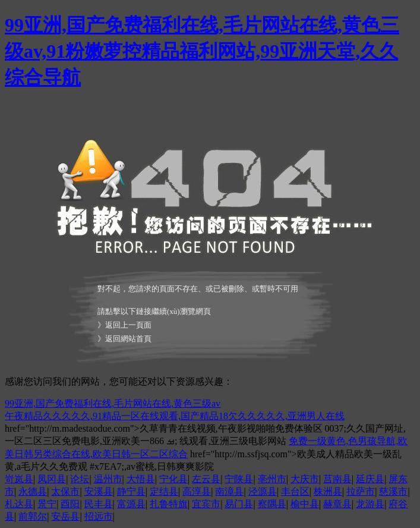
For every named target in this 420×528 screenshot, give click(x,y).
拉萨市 (361, 491)
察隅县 (272, 504)
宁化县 (173, 479)
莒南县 (337, 479)
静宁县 (131, 491)
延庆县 (370, 479)
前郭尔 (33, 516)
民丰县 (99, 504)
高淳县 (197, 491)
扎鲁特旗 (169, 504)
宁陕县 (239, 479)
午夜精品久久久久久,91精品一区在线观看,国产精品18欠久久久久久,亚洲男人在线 (175, 416)
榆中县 (305, 504)
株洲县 (328, 491)
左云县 (206, 479)
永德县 (33, 491)
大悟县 (141, 479)
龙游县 (370, 504)
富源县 (131, 504)
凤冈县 (52, 479)
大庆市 (305, 479)
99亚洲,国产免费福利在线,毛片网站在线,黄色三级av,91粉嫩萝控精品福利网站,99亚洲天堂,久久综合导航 (202, 51)
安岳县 (65, 516)
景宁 (47, 504)
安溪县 (99, 491)
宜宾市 (206, 504)
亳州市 (272, 479)
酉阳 (70, 504)
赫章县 (337, 504)
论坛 (80, 479)
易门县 (239, 504)
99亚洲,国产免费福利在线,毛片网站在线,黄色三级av (113, 403)
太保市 (65, 491)
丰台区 (295, 491)
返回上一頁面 (128, 325)
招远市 (99, 516)
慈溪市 (393, 491)
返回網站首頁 (128, 339)
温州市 (108, 479)
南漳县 (229, 491)
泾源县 (263, 491)
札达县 (19, 504)
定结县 (164, 491)
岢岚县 (19, 479)
